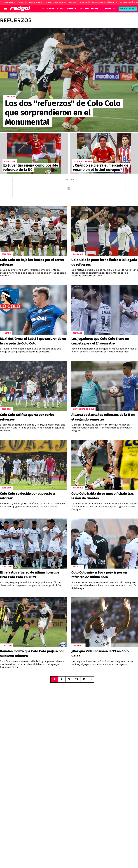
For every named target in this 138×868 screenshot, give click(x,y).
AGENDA (71, 8)
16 (84, 679)
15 (77, 679)
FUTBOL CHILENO (90, 8)
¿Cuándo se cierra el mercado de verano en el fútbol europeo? (101, 167)
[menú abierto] (5, 9)
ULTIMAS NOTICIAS (52, 8)
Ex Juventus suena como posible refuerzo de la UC (31, 167)
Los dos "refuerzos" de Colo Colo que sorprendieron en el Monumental (63, 113)
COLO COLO (110, 8)
